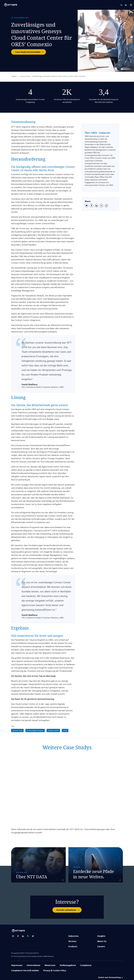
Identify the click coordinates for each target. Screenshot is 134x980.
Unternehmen (33, 965)
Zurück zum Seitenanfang (110, 977)
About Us (102, 941)
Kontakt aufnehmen (69, 910)
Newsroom (50, 965)
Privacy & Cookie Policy (55, 970)
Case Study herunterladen (30, 52)
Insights (101, 936)
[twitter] (102, 206)
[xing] (33, 936)
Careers (101, 946)
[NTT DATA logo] (9, 5)
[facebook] (92, 206)
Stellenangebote (68, 965)
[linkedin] (97, 206)
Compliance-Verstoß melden (25, 970)
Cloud (65, 730)
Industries (73, 936)
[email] (87, 206)
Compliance (86, 965)
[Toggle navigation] (132, 5)
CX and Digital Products (35, 730)
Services (72, 941)
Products (73, 946)
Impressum (17, 965)
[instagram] (13, 936)
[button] (123, 5)
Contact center (53, 730)
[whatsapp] (106, 206)
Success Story (17, 730)
